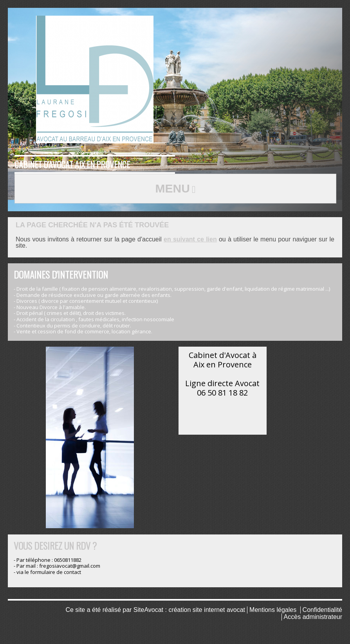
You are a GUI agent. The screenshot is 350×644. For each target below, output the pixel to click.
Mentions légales (273, 610)
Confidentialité (322, 610)
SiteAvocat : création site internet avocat (189, 610)
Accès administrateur (313, 617)
